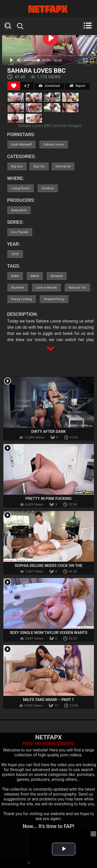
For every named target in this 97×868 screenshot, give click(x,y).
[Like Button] (14, 86)
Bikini (35, 276)
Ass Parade (20, 232)
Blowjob (57, 276)
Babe (15, 276)
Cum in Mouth (46, 288)
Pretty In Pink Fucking (48, 499)
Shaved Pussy (54, 299)
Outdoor (48, 188)
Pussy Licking (22, 299)
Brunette (18, 288)
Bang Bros (19, 210)
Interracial (63, 166)
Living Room (21, 188)
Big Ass (17, 166)
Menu (88, 26)
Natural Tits (77, 288)
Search (8, 26)
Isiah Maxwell (22, 144)
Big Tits (39, 166)
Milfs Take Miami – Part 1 (48, 700)
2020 (15, 254)
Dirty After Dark (48, 432)
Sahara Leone (54, 144)
